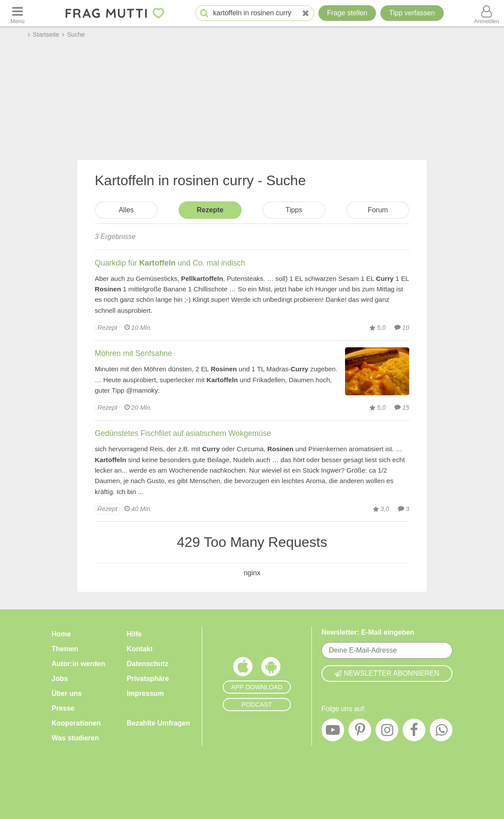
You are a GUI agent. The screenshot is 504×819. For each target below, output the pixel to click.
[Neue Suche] (306, 13)
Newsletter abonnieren (387, 673)
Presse (63, 708)
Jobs (60, 679)
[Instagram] (387, 732)
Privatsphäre (148, 679)
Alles (126, 210)
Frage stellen (347, 13)
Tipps (294, 210)
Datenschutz (147, 664)
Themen (65, 649)
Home (61, 634)
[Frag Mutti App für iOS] (243, 669)
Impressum (145, 693)
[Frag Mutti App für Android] (271, 669)
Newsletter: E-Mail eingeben (368, 632)
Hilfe (134, 634)
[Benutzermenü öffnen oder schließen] (487, 13)
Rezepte (210, 210)
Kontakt (140, 649)
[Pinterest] (360, 732)
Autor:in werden (78, 664)
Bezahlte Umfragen (158, 723)
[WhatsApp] (441, 732)
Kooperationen (76, 723)
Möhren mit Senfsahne (133, 353)
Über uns (67, 693)
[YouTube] (333, 732)
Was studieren (75, 738)
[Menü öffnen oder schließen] (17, 13)
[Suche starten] (204, 13)
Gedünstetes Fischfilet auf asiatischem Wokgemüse (183, 433)
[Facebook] (414, 732)
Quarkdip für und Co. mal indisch (170, 263)
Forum (378, 210)
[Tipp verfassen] (412, 13)
